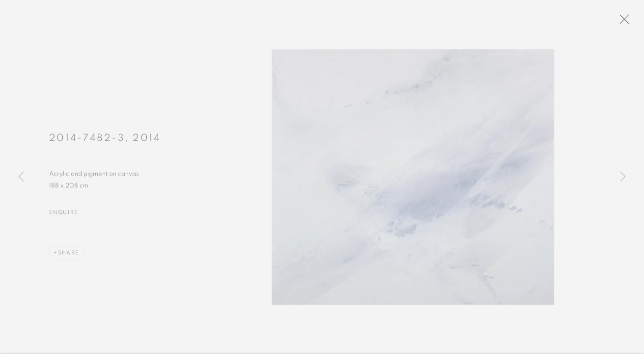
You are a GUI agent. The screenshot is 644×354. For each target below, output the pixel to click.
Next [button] (623, 177)
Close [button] (624, 22)
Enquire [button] (63, 215)
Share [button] (69, 255)
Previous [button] (21, 177)
